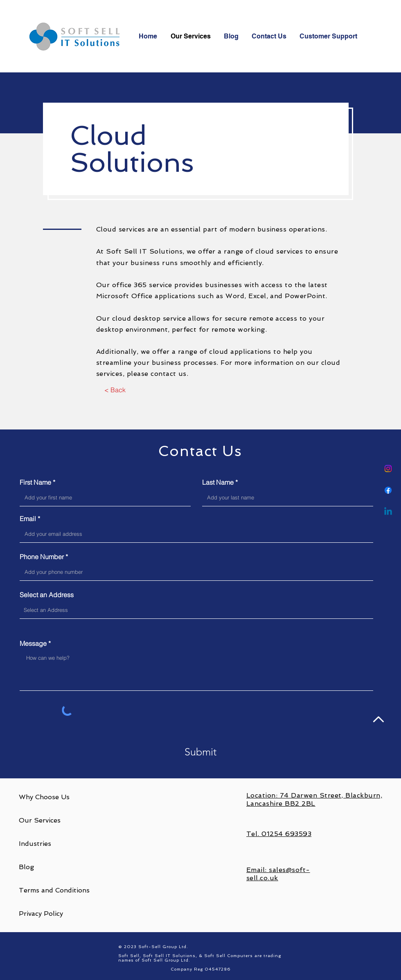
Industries (35, 844)
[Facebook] (388, 490)
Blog (26, 867)
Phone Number (42, 557)
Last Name (218, 482)
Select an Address (47, 595)
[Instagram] (388, 469)
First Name (35, 482)
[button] (329, 36)
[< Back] (115, 390)
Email (28, 519)
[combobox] (196, 610)
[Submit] (200, 752)
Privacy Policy (41, 914)
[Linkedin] (388, 512)
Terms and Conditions (54, 890)
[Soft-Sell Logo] (76, 36)
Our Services (40, 820)
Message (33, 643)
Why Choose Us (44, 797)
